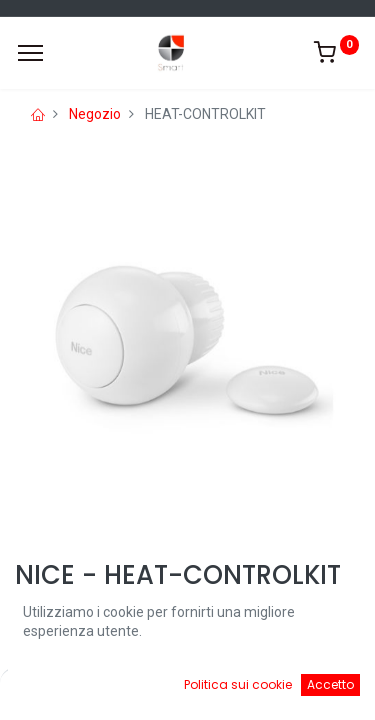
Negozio (95, 114)
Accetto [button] (330, 684)
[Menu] (30, 53)
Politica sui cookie (238, 684)
